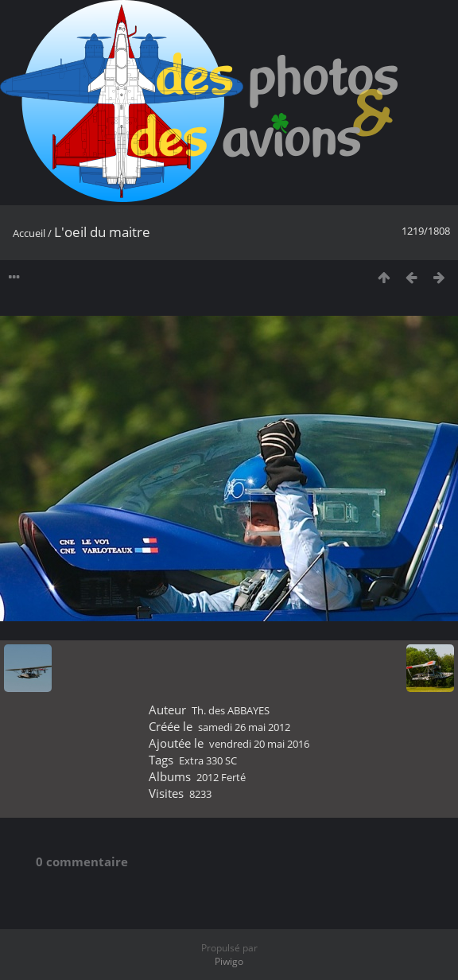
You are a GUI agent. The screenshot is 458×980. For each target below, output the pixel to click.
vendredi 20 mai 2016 (259, 744)
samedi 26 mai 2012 (244, 727)
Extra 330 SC (208, 760)
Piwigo (229, 961)
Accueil (29, 233)
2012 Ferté (221, 777)
